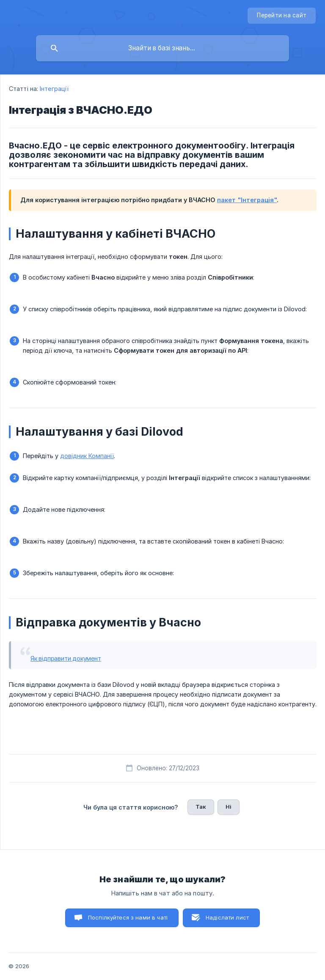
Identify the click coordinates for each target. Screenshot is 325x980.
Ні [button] (229, 807)
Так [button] (201, 807)
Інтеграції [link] (54, 89)
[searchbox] (162, 48)
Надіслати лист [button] (227, 917)
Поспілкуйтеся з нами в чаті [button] (128, 917)
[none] (282, 16)
